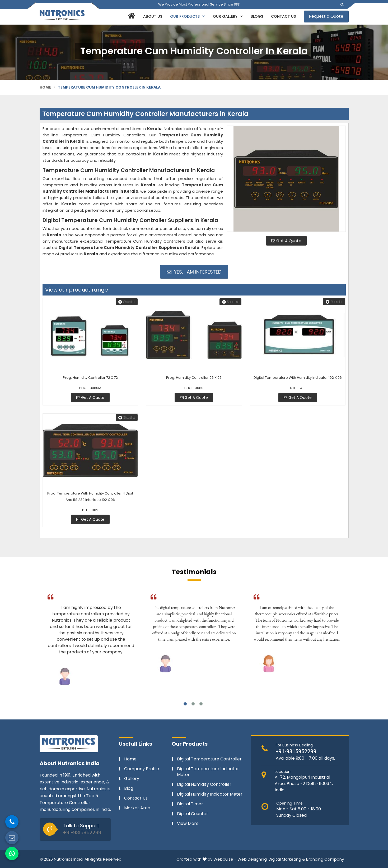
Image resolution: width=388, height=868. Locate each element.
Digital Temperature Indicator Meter (208, 772)
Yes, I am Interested (194, 272)
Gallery (132, 779)
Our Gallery (228, 16)
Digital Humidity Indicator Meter (210, 794)
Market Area (137, 808)
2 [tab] (193, 704)
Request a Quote (326, 16)
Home (45, 87)
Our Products (188, 16)
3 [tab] (201, 704)
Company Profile (142, 769)
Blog (129, 788)
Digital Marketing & (287, 859)
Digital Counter (193, 814)
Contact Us (283, 16)
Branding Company (325, 859)
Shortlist (127, 302)
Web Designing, (253, 859)
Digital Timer (190, 804)
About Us (153, 16)
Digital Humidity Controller (204, 784)
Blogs (257, 16)
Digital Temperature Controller (209, 759)
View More (188, 824)
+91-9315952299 (82, 832)
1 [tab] (185, 704)
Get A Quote (286, 241)
